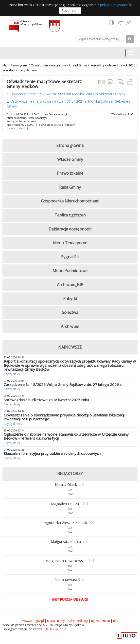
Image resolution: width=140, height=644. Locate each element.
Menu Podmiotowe (70, 271)
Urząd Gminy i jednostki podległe (93, 65)
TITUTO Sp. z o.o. (55, 629)
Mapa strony (56, 621)
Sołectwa (70, 312)
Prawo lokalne (70, 173)
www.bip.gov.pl (33, 621)
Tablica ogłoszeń (70, 215)
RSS (115, 621)
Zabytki (70, 299)
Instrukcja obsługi (70, 599)
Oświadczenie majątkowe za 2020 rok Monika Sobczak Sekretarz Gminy (68, 94)
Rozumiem (70, 10)
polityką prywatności (116, 5)
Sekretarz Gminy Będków (20, 70)
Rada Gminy (70, 187)
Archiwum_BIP (70, 285)
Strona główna (70, 145)
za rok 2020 (127, 65)
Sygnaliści (70, 257)
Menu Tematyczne (15, 65)
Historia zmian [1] (17, 128)
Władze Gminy (70, 159)
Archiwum (70, 326)
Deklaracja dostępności (70, 229)
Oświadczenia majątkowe (49, 65)
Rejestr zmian (101, 621)
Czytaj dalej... (13, 374)
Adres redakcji (78, 621)
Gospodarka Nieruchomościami (70, 201)
